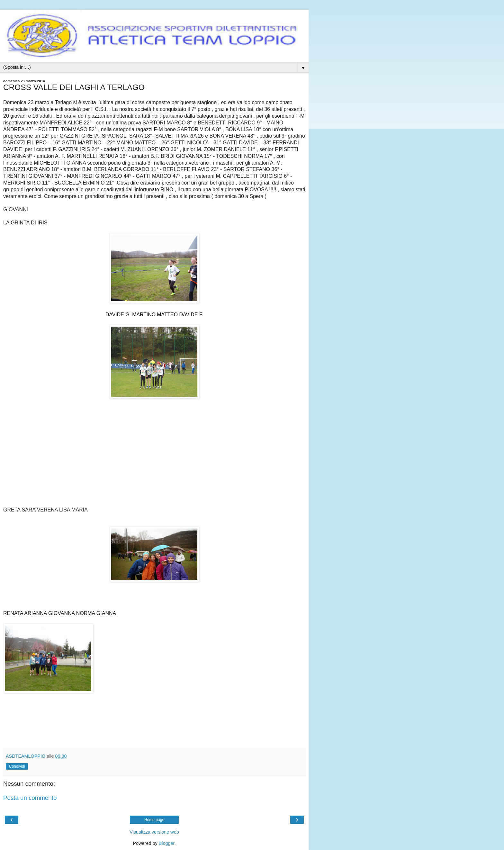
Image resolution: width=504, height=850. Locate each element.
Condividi (17, 766)
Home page (154, 820)
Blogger (167, 843)
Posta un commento (30, 798)
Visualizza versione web (154, 832)
